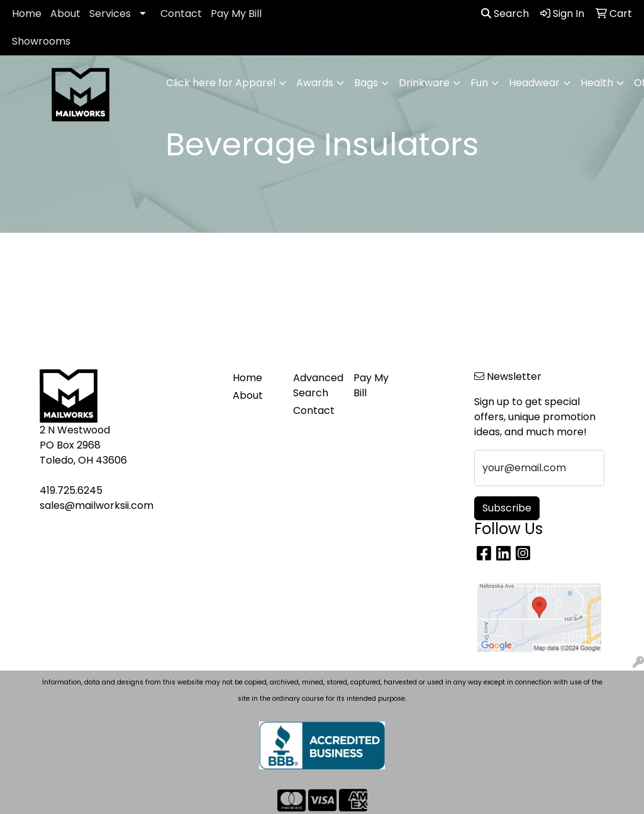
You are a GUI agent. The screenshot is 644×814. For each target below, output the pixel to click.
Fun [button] (479, 83)
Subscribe (507, 508)
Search (505, 14)
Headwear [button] (534, 83)
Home (27, 14)
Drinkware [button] (424, 83)
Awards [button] (315, 83)
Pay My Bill (236, 14)
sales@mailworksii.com (97, 505)
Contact (181, 14)
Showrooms (41, 41)
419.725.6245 (71, 490)
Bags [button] (366, 83)
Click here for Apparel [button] (221, 83)
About (65, 14)
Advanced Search (316, 385)
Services (110, 14)
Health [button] (597, 83)
